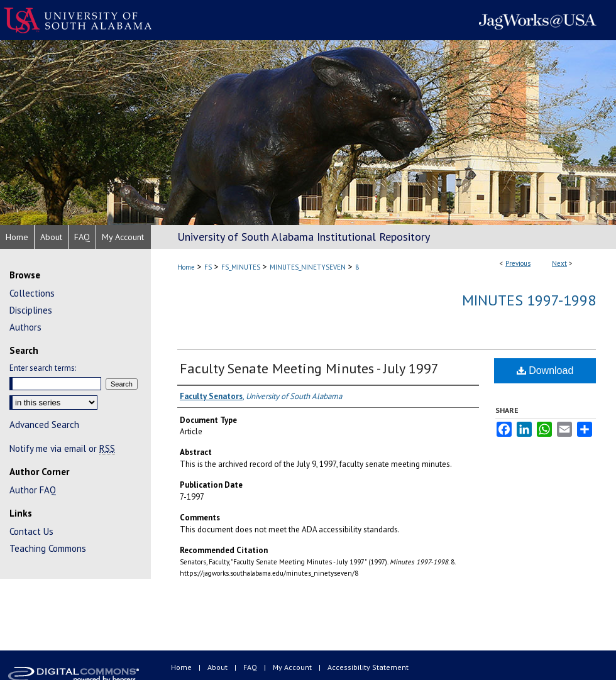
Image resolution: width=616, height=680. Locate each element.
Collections (32, 293)
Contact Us (31, 531)
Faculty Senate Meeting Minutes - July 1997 (309, 368)
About (218, 667)
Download (545, 370)
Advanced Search (44, 425)
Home (186, 267)
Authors (25, 327)
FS (208, 267)
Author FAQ (33, 490)
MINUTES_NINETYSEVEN (308, 267)
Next (559, 263)
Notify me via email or (62, 448)
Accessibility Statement (368, 667)
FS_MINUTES (241, 267)
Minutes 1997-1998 (529, 300)
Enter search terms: (43, 368)
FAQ (251, 667)
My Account (293, 667)
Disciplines (31, 310)
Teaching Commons (48, 548)
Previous (518, 263)
